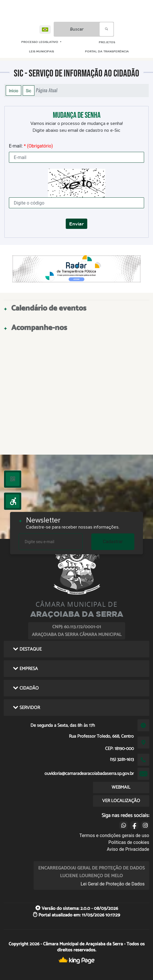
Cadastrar (113, 542)
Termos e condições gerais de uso (114, 835)
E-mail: (31, 146)
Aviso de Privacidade (128, 849)
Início (13, 91)
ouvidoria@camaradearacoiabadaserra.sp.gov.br (89, 774)
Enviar (76, 224)
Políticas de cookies (129, 842)
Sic (29, 91)
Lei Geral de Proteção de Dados (113, 884)
